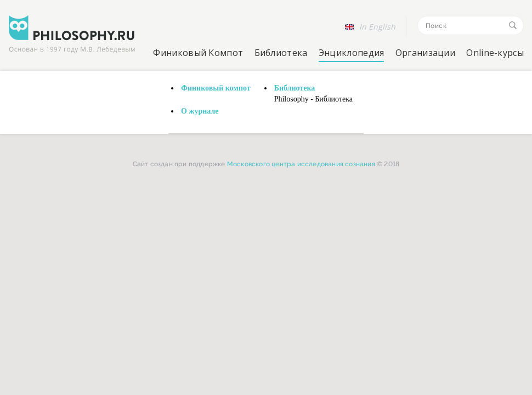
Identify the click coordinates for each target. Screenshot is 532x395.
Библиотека (281, 53)
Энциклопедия (352, 53)
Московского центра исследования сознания (301, 164)
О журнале (200, 111)
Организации (425, 53)
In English (377, 27)
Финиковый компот (216, 88)
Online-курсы (495, 53)
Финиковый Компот (198, 53)
